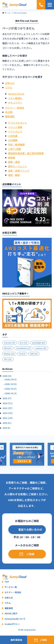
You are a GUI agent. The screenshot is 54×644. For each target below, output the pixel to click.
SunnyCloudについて (15, 619)
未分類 (9, 112)
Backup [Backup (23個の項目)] (9, 354)
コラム (9, 87)
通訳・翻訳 (14, 175)
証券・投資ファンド (19, 171)
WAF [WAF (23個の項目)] (34, 354)
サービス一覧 (11, 587)
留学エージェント (18, 166)
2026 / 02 (11, 389)
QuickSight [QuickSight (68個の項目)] (39, 343)
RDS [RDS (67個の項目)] (8, 348)
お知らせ (10, 83)
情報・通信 (14, 162)
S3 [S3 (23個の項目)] (22, 354)
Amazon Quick (16, 94)
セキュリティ (15, 103)
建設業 (12, 158)
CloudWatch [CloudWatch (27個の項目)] (24, 348)
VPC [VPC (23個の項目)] (8, 359)
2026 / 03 (11, 384)
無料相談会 (16, 640)
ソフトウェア (15, 131)
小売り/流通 (14, 149)
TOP (7, 582)
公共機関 (13, 140)
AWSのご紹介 (11, 613)
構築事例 (9, 608)
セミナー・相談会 (15, 108)
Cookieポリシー (12, 624)
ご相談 (30, 554)
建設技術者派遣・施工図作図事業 (26, 153)
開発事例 (10, 116)
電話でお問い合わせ (30, 529)
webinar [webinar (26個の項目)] (41, 348)
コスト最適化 (15, 98)
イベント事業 (15, 127)
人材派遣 (13, 136)
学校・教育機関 (16, 145)
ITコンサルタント (18, 123)
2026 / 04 (11, 379)
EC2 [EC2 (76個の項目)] (24, 343)
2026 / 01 (11, 393)
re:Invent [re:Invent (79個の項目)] (10, 343)
